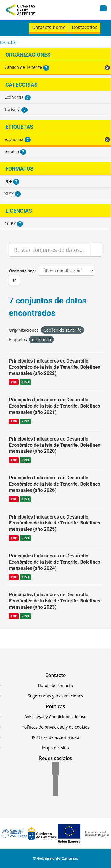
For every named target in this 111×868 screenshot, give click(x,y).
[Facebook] (55, 769)
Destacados (85, 27)
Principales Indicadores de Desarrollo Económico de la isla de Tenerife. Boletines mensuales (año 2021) (54, 406)
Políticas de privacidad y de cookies (55, 727)
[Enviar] (97, 250)
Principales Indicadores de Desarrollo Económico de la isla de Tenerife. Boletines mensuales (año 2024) (54, 562)
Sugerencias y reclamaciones (55, 696)
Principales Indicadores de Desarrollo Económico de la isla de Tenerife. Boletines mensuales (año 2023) (54, 601)
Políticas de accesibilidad (55, 737)
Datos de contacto (55, 685)
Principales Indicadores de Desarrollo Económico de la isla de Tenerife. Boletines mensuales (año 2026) (54, 484)
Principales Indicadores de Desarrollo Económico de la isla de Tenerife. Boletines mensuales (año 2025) (54, 523)
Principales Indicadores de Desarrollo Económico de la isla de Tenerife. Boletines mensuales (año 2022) (54, 367)
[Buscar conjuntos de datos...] (50, 250)
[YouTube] (56, 790)
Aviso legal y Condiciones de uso (56, 717)
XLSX (25, 382)
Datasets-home (49, 27)
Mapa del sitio (55, 748)
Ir (14, 280)
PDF (14, 382)
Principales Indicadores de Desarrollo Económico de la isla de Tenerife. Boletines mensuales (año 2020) (54, 445)
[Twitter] (56, 780)
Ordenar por (22, 271)
